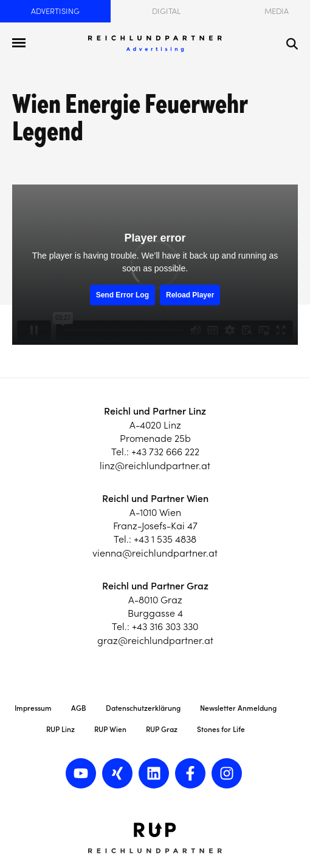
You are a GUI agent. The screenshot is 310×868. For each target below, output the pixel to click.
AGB (79, 708)
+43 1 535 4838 (165, 539)
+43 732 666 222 (165, 452)
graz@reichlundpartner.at (155, 640)
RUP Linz (60, 729)
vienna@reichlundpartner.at (155, 553)
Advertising (55, 11)
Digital (166, 11)
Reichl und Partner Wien (155, 498)
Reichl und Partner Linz (155, 411)
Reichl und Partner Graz (155, 586)
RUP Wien (110, 729)
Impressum (33, 708)
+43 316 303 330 (165, 626)
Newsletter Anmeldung (238, 708)
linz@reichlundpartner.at (155, 466)
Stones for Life (221, 729)
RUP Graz (162, 729)
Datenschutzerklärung (143, 708)
